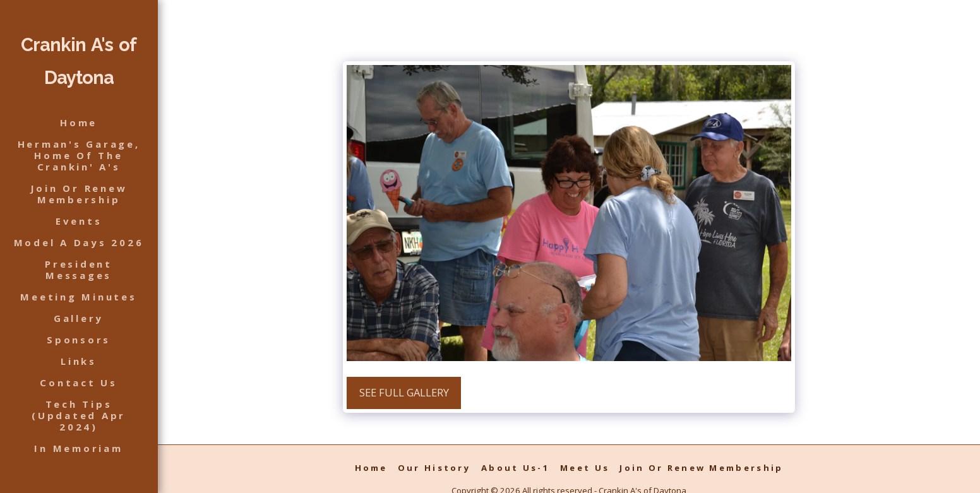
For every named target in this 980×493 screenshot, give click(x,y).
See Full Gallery (404, 392)
